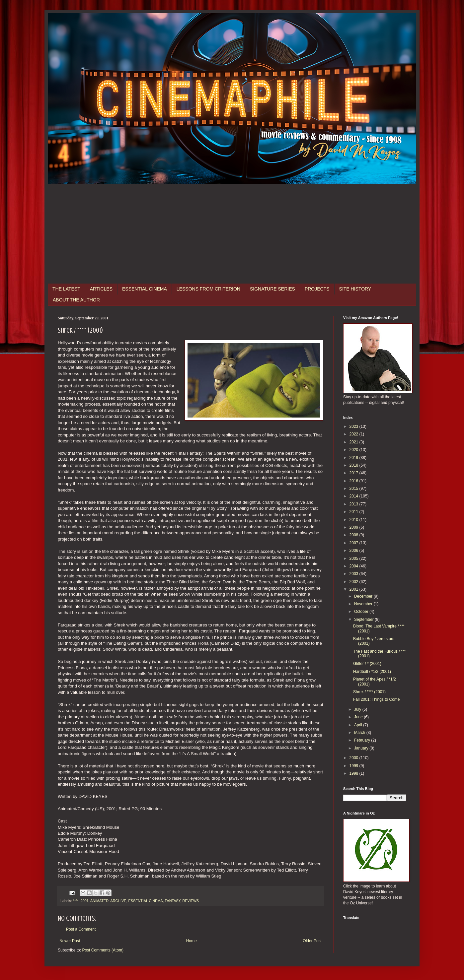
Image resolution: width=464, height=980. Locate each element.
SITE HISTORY (355, 289)
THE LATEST (66, 289)
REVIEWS (191, 901)
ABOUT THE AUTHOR (76, 300)
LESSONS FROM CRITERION (208, 289)
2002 (354, 582)
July (358, 709)
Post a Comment (81, 929)
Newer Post (70, 941)
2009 (354, 527)
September (364, 620)
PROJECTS (317, 289)
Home (192, 941)
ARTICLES (101, 289)
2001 (85, 901)
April (359, 725)
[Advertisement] (232, 234)
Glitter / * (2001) (367, 664)
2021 (354, 442)
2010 (354, 520)
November (364, 604)
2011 (354, 512)
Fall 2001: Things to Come (377, 699)
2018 (354, 465)
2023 (354, 426)
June (359, 717)
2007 (354, 543)
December (364, 596)
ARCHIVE (118, 901)
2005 (354, 558)
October (362, 612)
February (363, 740)
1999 (354, 766)
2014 (354, 496)
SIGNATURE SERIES (272, 289)
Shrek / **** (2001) (369, 692)
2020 (354, 450)
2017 (354, 473)
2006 (354, 551)
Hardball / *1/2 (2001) (372, 672)
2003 (354, 574)
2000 (354, 758)
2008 (354, 535)
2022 (354, 434)
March (360, 733)
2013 (354, 504)
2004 (354, 566)
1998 (354, 773)
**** (76, 901)
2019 (354, 458)
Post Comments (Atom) (103, 950)
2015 (354, 489)
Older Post (312, 941)
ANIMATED (99, 901)
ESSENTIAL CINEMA (145, 289)
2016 (354, 481)
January (362, 748)
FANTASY (172, 901)
